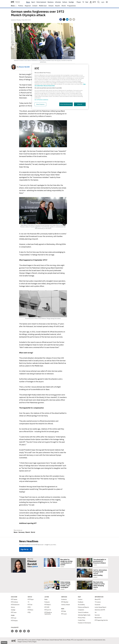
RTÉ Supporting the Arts (101, 620)
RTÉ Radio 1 (48, 604)
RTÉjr (29, 612)
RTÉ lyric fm (48, 610)
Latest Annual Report (101, 607)
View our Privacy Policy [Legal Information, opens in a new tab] (49, 86)
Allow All (80, 104)
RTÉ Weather (65, 602)
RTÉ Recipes (14, 620)
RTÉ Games (14, 599)
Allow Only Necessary (66, 104)
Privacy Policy (82, 617)
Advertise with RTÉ (100, 610)
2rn (96, 612)
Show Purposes (40, 104)
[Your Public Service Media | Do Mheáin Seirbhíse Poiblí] (14, 641)
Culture (65, 2)
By (23, 67)
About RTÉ (98, 599)
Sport (33, 2)
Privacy (4, 642)
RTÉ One (30, 604)
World (64, 6)
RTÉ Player (31, 599)
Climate (51, 6)
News (28, 2)
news (13, 6)
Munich (28, 532)
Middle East (43, 6)
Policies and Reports (83, 607)
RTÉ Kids (64, 611)
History (13, 607)
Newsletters (98, 617)
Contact (80, 599)
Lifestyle (58, 2)
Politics (21, 6)
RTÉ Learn (14, 612)
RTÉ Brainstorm (15, 604)
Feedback (81, 602)
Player (79, 2)
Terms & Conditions (83, 612)
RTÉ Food (14, 618)
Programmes (72, 6)
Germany (21, 532)
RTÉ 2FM (47, 607)
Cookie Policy (82, 620)
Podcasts (47, 602)
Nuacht (58, 6)
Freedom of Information (84, 623)
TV (28, 602)
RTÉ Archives (15, 602)
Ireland (35, 6)
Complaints (81, 610)
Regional (28, 6)
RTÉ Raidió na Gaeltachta (48, 613)
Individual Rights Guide (84, 615)
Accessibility (81, 604)
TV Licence (98, 602)
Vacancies (98, 604)
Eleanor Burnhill (32, 563)
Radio (87, 2)
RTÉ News (30, 610)
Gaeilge (71, 2)
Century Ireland (65, 604)
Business (51, 2)
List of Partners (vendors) (41, 100)
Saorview (97, 615)
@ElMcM (35, 567)
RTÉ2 (29, 607)
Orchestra (64, 599)
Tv (83, 2)
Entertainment (41, 2)
